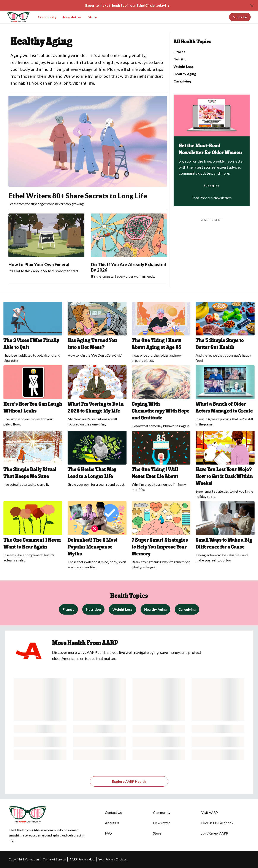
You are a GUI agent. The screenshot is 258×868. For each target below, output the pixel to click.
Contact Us (113, 812)
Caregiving (182, 81)
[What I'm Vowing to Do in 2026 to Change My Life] (97, 397)
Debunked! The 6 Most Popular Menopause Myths (93, 547)
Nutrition (181, 59)
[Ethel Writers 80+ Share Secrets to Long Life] (88, 151)
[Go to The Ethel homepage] (16, 17)
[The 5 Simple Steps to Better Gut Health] (225, 334)
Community (47, 17)
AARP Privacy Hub (82, 859)
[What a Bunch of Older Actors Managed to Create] (225, 397)
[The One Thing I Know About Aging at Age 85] (161, 334)
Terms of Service (54, 859)
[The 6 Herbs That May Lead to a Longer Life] (97, 460)
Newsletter (72, 17)
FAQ (108, 833)
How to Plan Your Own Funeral (39, 264)
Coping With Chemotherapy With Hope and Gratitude (161, 411)
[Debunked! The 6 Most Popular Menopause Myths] (97, 537)
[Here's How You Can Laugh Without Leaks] (33, 397)
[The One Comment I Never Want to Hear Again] (33, 533)
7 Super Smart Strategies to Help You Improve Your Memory (160, 547)
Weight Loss (184, 66)
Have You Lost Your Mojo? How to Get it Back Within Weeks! (224, 476)
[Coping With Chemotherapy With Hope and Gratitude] (161, 398)
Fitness (179, 52)
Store (92, 17)
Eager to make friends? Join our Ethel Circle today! (126, 5)
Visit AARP (210, 812)
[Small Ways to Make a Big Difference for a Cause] (225, 533)
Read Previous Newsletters (212, 198)
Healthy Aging (185, 74)
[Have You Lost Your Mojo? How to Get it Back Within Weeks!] (225, 466)
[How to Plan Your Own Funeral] (46, 243)
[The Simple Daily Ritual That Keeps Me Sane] (33, 460)
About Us (112, 823)
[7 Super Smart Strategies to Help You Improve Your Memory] (161, 537)
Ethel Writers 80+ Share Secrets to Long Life (78, 196)
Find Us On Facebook (217, 823)
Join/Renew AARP (215, 833)
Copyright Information (24, 859)
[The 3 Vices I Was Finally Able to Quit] (33, 334)
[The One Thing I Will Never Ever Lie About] (161, 462)
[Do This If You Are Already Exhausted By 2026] (129, 246)
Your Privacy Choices (113, 859)
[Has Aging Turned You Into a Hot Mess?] (97, 331)
